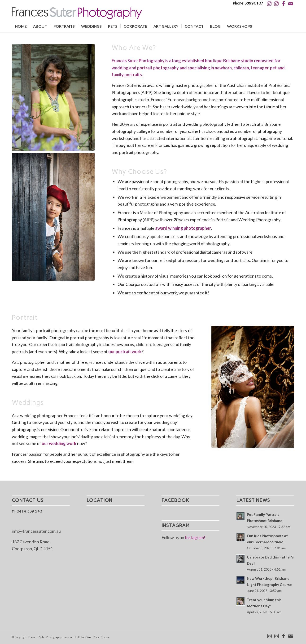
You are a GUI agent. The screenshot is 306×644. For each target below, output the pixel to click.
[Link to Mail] (291, 4)
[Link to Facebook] (283, 4)
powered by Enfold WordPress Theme (87, 637)
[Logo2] (77, 14)
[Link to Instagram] (269, 4)
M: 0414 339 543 (27, 511)
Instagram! (195, 537)
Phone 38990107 (248, 3)
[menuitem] (21, 26)
